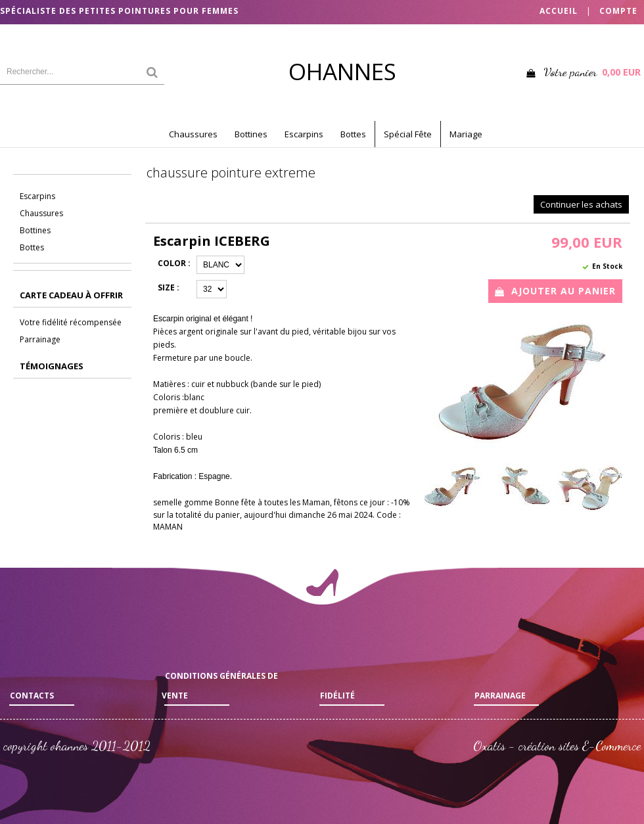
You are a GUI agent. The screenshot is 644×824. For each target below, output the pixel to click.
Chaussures (193, 134)
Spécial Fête (408, 134)
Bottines (251, 134)
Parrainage (40, 339)
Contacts (32, 696)
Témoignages (52, 366)
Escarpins (304, 134)
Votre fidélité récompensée (71, 322)
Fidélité (337, 696)
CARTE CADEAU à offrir (71, 295)
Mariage (466, 134)
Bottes (353, 134)
